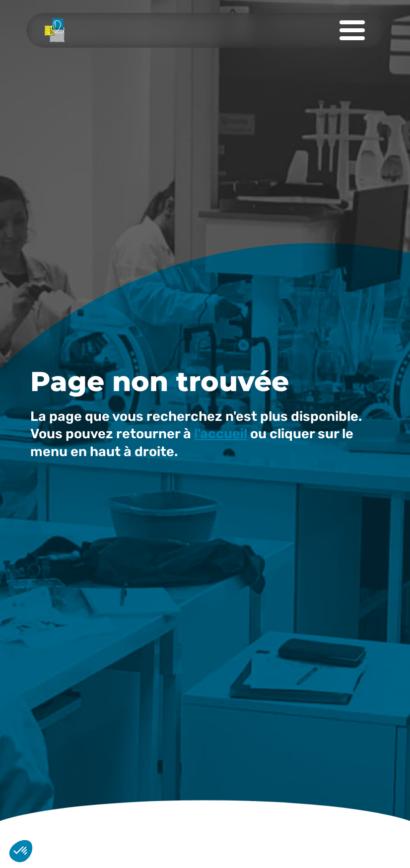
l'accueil (221, 434)
